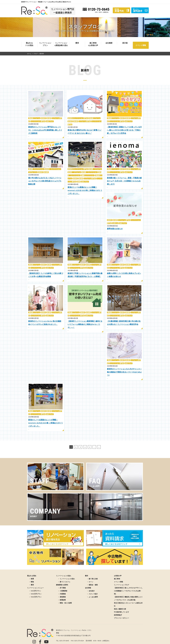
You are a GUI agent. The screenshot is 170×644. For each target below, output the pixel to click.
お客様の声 (118, 557)
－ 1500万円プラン (35, 578)
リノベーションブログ (121, 566)
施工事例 (117, 560)
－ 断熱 (31, 563)
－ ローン (90, 563)
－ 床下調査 (62, 569)
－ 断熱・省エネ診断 (65, 584)
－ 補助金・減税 (92, 566)
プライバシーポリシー (121, 599)
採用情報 (118, 596)
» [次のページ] (99, 447)
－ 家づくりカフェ (64, 563)
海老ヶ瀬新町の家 (120, 590)
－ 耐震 (31, 560)
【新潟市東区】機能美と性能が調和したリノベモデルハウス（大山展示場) (128, 580)
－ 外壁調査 (62, 575)
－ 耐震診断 (62, 581)
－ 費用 (31, 566)
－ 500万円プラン (35, 572)
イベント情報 (141, 45)
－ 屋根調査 (62, 578)
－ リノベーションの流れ (66, 560)
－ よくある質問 (92, 578)
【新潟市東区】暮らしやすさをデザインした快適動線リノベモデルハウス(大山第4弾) (128, 572)
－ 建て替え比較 (92, 560)
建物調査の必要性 (62, 566)
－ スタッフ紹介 (92, 575)
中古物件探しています (121, 593)
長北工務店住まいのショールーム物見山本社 (128, 586)
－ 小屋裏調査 (63, 572)
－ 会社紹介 (91, 572)
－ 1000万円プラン (35, 575)
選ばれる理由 (32, 557)
